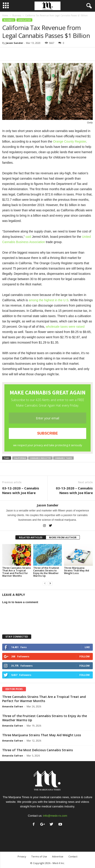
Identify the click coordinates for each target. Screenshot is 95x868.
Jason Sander (14, 43)
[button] (88, 6)
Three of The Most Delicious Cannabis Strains (37, 750)
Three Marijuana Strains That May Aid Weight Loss (77, 570)
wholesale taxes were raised (65, 327)
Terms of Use (39, 856)
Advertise (58, 856)
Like (87, 647)
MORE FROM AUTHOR (63, 537)
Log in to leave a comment (20, 602)
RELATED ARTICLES (31, 537)
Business (17, 15)
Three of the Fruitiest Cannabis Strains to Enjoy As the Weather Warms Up (46, 572)
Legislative (24, 20)
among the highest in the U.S (49, 300)
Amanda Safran (13, 706)
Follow (85, 656)
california (20, 458)
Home (5, 15)
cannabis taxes (63, 458)
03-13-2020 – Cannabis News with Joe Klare (74, 490)
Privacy (22, 856)
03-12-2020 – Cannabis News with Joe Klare (21, 490)
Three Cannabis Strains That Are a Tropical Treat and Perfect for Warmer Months (16, 572)
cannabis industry (40, 458)
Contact (73, 856)
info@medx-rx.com (55, 816)
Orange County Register (69, 141)
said (28, 237)
